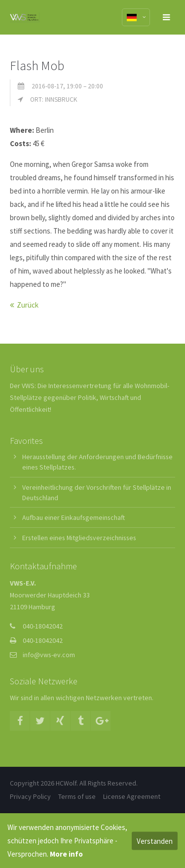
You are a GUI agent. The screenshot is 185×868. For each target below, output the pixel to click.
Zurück (28, 305)
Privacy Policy (30, 796)
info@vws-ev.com (49, 655)
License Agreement (132, 796)
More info (66, 854)
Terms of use (77, 796)
